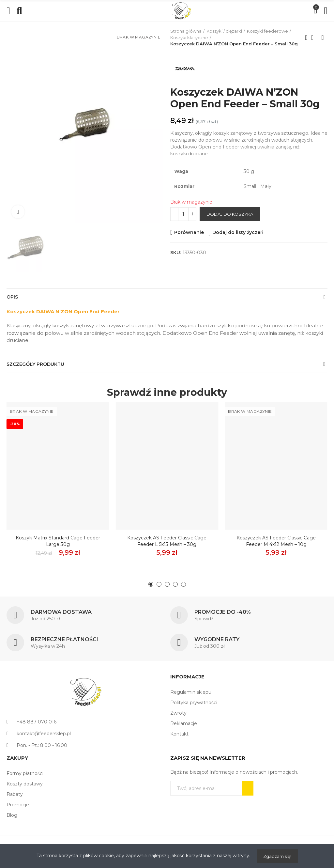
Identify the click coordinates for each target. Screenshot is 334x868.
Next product (323, 38)
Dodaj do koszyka (230, 214)
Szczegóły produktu (35, 364)
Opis (12, 297)
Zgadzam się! (277, 856)
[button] (151, 584)
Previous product (306, 38)
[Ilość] (183, 214)
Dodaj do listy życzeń (238, 232)
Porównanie (189, 232)
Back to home (314, 38)
